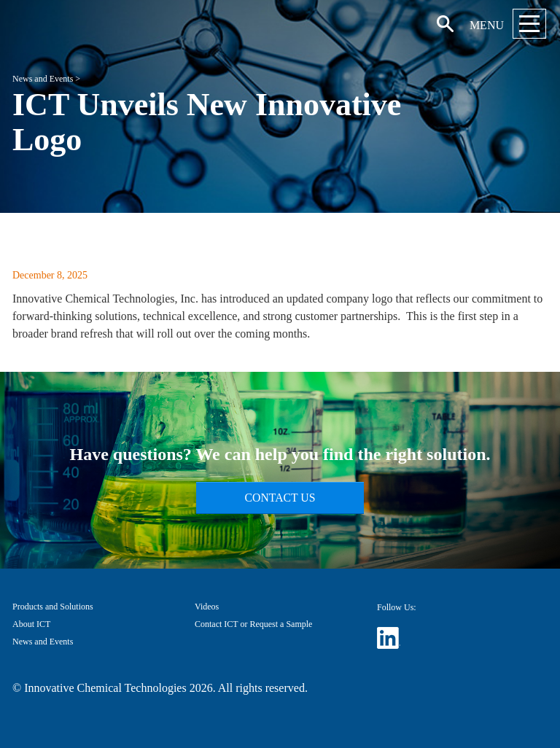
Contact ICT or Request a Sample (253, 624)
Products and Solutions (53, 607)
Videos (207, 607)
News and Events (43, 79)
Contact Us (280, 498)
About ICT (31, 624)
